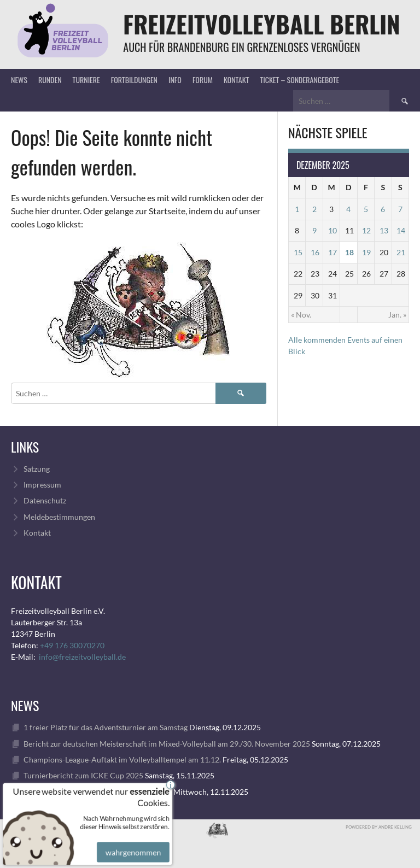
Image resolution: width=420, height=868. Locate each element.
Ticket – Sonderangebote (299, 80)
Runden (50, 80)
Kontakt (236, 80)
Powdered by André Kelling (379, 827)
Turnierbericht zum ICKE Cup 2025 (83, 775)
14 (401, 230)
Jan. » (397, 315)
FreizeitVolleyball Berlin (262, 24)
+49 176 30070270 (72, 645)
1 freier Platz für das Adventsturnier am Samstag (106, 727)
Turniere (86, 80)
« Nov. (301, 315)
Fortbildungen (134, 80)
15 (298, 252)
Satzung (37, 469)
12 (366, 230)
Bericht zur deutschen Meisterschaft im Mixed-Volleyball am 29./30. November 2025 (167, 744)
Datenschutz (45, 500)
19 (366, 252)
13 (384, 230)
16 (315, 252)
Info (175, 80)
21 (401, 252)
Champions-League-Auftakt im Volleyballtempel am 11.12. (122, 759)
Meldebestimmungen (59, 517)
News (19, 80)
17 (332, 252)
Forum (203, 80)
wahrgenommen (132, 846)
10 (332, 230)
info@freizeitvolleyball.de (82, 657)
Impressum (42, 485)
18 (349, 252)
